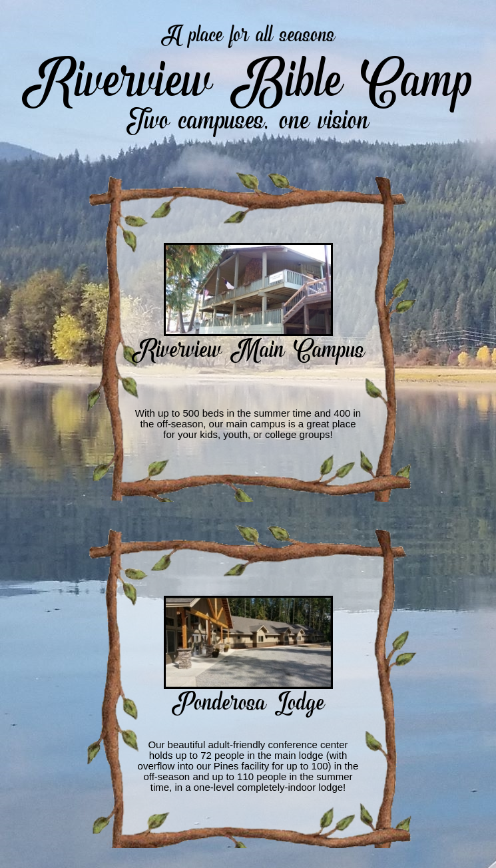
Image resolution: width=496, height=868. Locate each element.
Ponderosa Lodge (248, 700)
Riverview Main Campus (248, 347)
